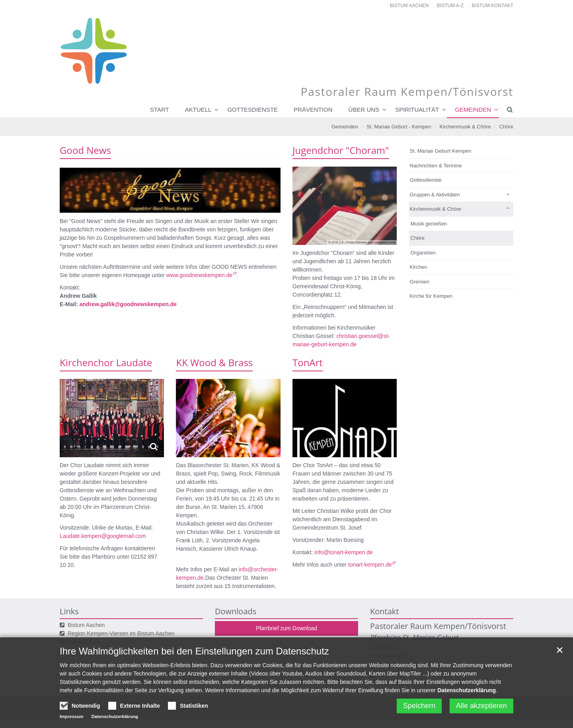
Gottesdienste (252, 110)
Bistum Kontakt (493, 6)
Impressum (72, 721)
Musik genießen (429, 224)
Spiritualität (417, 110)
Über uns (364, 110)
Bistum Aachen (409, 6)
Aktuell (198, 110)
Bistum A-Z (450, 6)
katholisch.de (84, 642)
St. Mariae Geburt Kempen (441, 151)
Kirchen (419, 267)
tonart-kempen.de (370, 565)
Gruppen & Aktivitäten (435, 195)
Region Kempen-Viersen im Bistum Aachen (121, 633)
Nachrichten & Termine (436, 166)
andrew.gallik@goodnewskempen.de (128, 304)
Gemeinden (473, 110)
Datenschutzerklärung (467, 695)
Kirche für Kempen (431, 296)
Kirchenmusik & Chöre (465, 127)
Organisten (423, 253)
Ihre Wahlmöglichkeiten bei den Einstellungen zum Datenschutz (194, 655)
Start (160, 110)
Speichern (419, 710)
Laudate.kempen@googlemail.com (103, 536)
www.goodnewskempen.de (200, 275)
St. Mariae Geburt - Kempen (399, 127)
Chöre (506, 127)
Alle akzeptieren (481, 710)
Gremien (420, 282)
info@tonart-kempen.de (344, 552)
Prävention (313, 110)
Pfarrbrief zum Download (286, 628)
